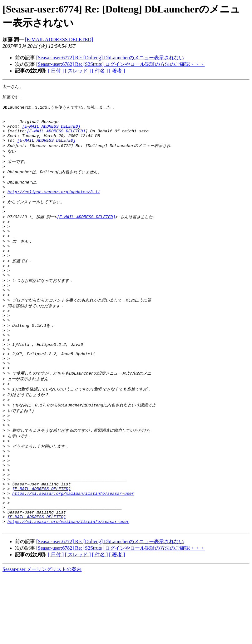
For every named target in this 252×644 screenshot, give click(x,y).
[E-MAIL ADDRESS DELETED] (59, 39)
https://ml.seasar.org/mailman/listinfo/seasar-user (73, 555)
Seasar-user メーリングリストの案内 (42, 638)
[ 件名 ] (100, 71)
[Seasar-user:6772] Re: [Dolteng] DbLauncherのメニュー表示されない (110, 58)
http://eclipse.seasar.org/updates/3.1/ (54, 207)
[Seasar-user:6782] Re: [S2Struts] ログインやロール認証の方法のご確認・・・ (121, 64)
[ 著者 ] (117, 71)
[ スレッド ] (78, 71)
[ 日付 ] (56, 71)
